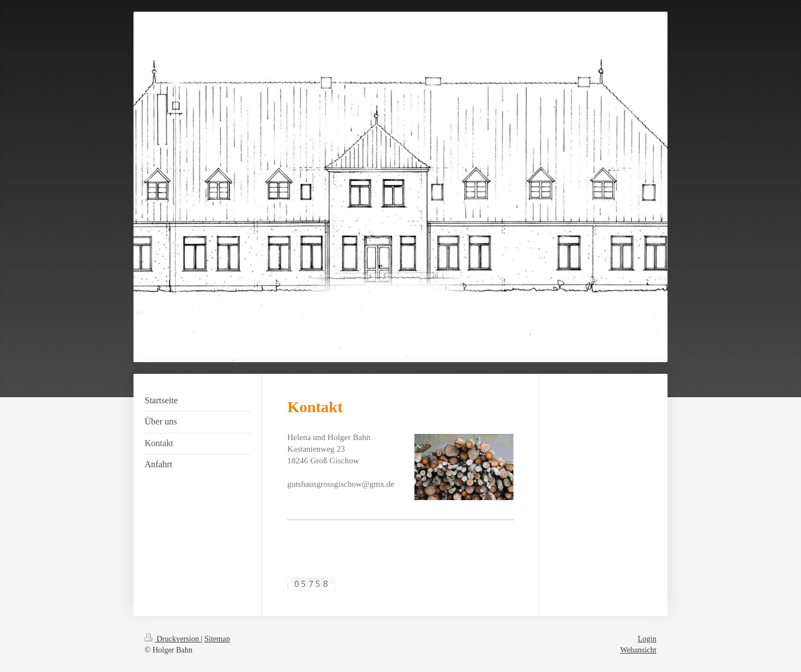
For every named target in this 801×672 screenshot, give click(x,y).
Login (647, 639)
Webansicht (638, 650)
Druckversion (173, 639)
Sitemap (217, 639)
